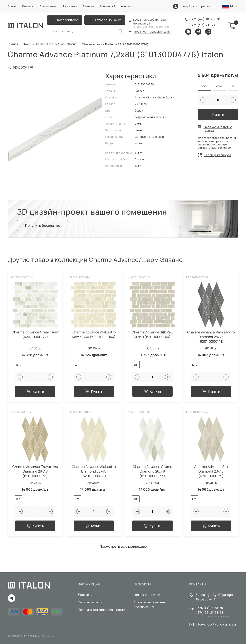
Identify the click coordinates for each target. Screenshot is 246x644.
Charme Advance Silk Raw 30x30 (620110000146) (152, 335)
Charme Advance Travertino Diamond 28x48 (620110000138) (35, 471)
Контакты (128, 6)
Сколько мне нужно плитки (218, 129)
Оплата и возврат (91, 602)
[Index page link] (25, 26)
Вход (184, 6)
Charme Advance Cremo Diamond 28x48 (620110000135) (152, 471)
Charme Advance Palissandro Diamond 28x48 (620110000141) (211, 337)
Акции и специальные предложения (149, 605)
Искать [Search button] (120, 31)
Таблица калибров (218, 155)
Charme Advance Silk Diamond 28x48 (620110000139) (211, 471)
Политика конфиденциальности (101, 610)
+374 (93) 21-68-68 (205, 25)
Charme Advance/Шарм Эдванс (56, 44)
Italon (27, 44)
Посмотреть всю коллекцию (123, 546)
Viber (208, 32)
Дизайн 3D (107, 6)
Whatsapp (188, 32)
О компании (49, 6)
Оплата (89, 6)
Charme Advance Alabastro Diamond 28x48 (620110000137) (94, 471)
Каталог (28, 6)
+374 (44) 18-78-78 (205, 19)
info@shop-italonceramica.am (152, 31)
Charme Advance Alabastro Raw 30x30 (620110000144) (94, 335)
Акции (12, 6)
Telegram (198, 32)
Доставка (70, 6)
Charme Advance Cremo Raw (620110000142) (35, 335)
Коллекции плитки (147, 595)
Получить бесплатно (43, 225)
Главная (13, 44)
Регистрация (200, 6)
